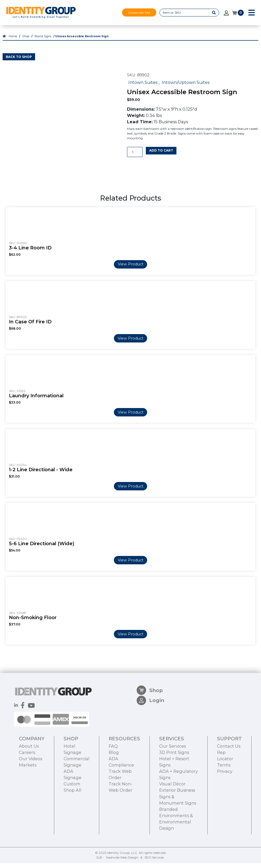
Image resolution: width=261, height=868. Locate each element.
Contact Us (229, 776)
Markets (28, 795)
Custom (72, 814)
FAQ (113, 776)
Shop (26, 41)
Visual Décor (172, 814)
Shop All (73, 820)
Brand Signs (43, 41)
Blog (114, 783)
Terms (224, 795)
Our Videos (30, 789)
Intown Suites (143, 87)
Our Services (173, 776)
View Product (131, 269)
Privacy (225, 801)
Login (150, 733)
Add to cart (161, 155)
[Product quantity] (135, 157)
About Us (29, 776)
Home (13, 41)
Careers (27, 783)
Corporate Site (139, 12)
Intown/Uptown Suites (186, 87)
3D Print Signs (174, 783)
